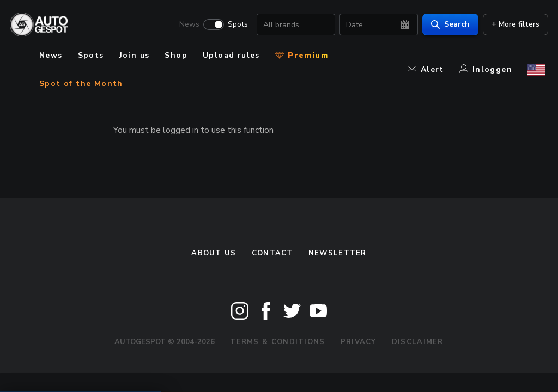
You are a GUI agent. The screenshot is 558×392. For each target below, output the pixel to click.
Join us (135, 55)
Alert (426, 69)
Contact (272, 253)
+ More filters (512, 25)
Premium (302, 55)
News (186, 25)
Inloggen (486, 69)
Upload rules (231, 55)
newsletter (338, 253)
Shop (176, 55)
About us (214, 253)
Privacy (359, 342)
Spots (235, 25)
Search (447, 25)
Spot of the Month (81, 84)
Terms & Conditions (277, 342)
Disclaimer (418, 342)
